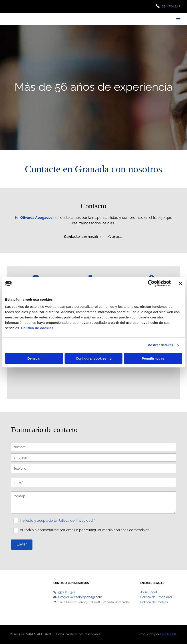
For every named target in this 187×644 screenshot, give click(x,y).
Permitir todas (153, 358)
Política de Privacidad (156, 597)
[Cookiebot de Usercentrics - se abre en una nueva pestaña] (151, 283)
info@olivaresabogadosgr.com (80, 597)
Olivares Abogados (36, 218)
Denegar (34, 358)
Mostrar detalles (160, 345)
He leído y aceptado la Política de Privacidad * (57, 520)
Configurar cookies (94, 358)
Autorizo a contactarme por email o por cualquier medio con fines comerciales (85, 530)
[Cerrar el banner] (180, 283)
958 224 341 (171, 6)
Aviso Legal (149, 592)
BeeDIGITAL (169, 634)
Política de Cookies (154, 602)
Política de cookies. (38, 328)
